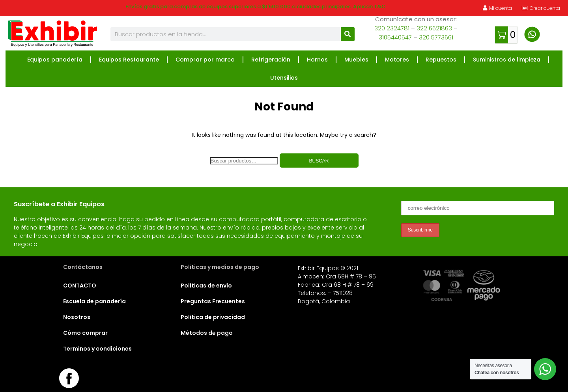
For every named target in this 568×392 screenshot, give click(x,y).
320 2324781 (392, 28)
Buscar (319, 161)
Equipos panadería (55, 60)
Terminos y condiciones (97, 349)
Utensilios (284, 78)
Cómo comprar (85, 333)
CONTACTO (80, 286)
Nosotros (77, 317)
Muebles (356, 60)
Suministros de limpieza (507, 60)
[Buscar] (348, 34)
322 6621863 (434, 28)
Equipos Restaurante (129, 60)
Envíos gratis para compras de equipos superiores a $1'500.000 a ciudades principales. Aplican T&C (256, 7)
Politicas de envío (206, 286)
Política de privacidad (213, 317)
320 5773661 (436, 37)
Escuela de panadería (94, 301)
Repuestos (441, 60)
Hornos (317, 60)
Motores (397, 60)
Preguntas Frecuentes (213, 301)
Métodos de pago (207, 333)
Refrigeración (271, 60)
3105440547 (395, 37)
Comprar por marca (205, 60)
